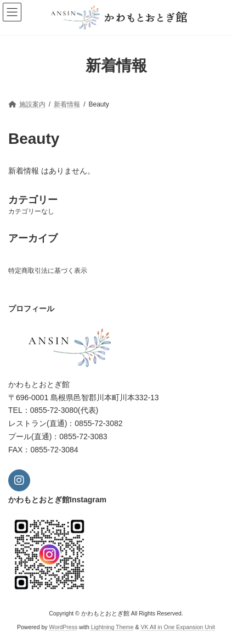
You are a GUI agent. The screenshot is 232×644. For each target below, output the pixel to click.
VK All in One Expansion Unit (178, 627)
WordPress (63, 627)
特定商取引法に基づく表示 (48, 271)
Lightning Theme (112, 627)
